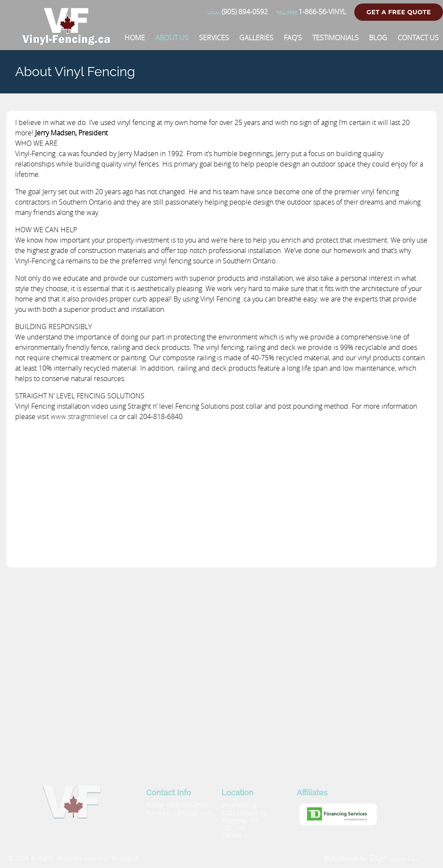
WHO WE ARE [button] (36, 143)
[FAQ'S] (293, 38)
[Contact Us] (418, 38)
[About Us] (172, 38)
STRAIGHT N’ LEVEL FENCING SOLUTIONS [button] (80, 396)
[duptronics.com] (372, 858)
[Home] (135, 38)
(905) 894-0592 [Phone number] (238, 12)
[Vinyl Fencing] (70, 41)
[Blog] (378, 38)
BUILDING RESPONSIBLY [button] (53, 327)
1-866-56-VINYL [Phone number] (311, 12)
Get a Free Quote (399, 12)
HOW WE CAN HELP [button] (46, 230)
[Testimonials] (335, 38)
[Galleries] (256, 38)
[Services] (214, 38)
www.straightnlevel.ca (84, 416)
